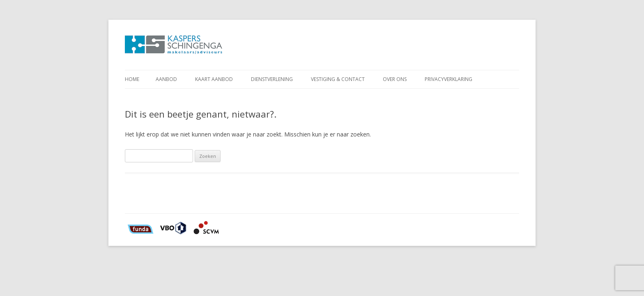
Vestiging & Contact (338, 79)
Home (132, 79)
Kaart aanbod (214, 79)
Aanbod (166, 79)
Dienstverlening (272, 79)
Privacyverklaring (448, 79)
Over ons (395, 79)
